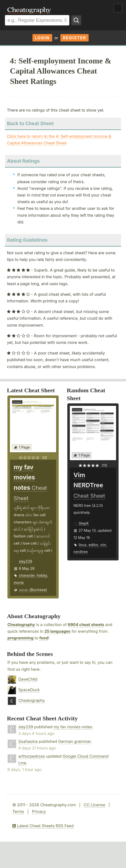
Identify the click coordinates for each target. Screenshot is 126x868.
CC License (94, 805)
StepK (84, 523)
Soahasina (28, 741)
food (44, 638)
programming (20, 638)
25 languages (57, 631)
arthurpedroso (32, 756)
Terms (18, 811)
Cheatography (21, 625)
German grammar (74, 741)
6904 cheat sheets (86, 625)
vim (103, 545)
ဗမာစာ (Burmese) (33, 590)
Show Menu (118, 8)
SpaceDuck (29, 690)
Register (75, 38)
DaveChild (28, 679)
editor (93, 545)
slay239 (25, 561)
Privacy (39, 811)
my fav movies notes (73, 727)
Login (42, 38)
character (27, 575)
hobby (42, 575)
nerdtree (81, 552)
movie (19, 582)
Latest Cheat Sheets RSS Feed (43, 826)
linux (83, 545)
